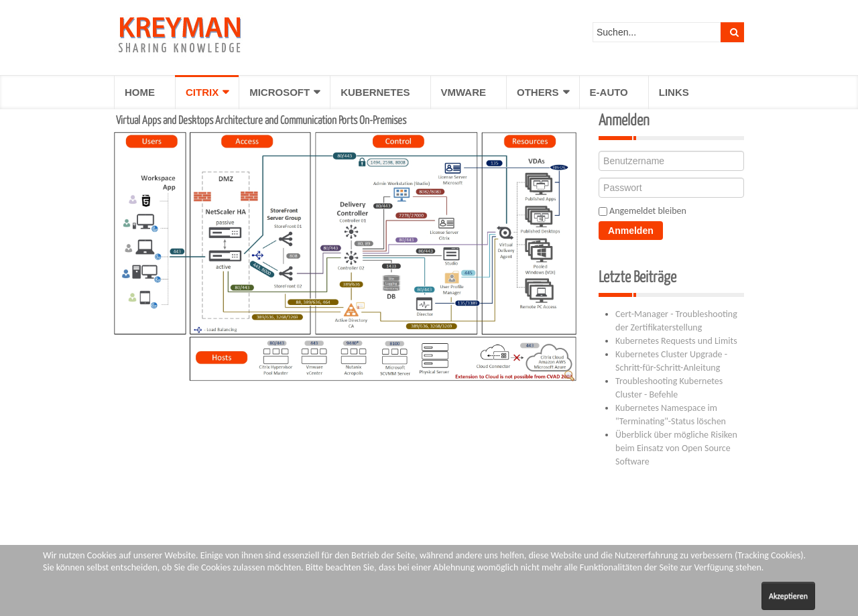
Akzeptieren (788, 596)
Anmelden (631, 231)
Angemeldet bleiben (648, 211)
